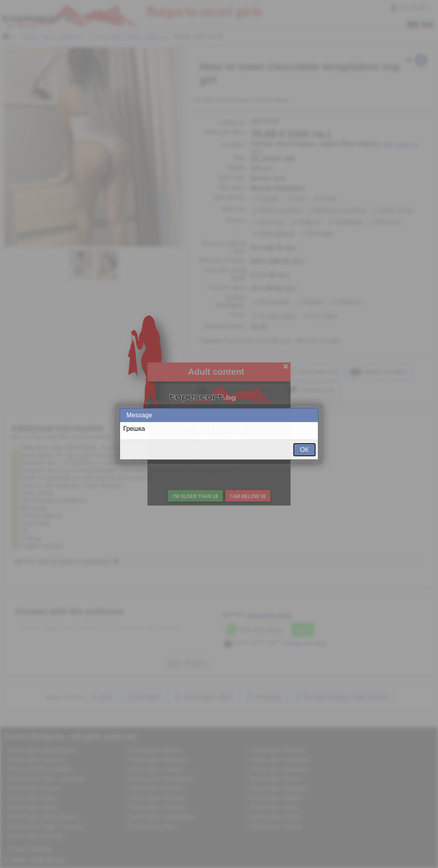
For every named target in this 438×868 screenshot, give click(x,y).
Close (312, 415)
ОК (304, 450)
